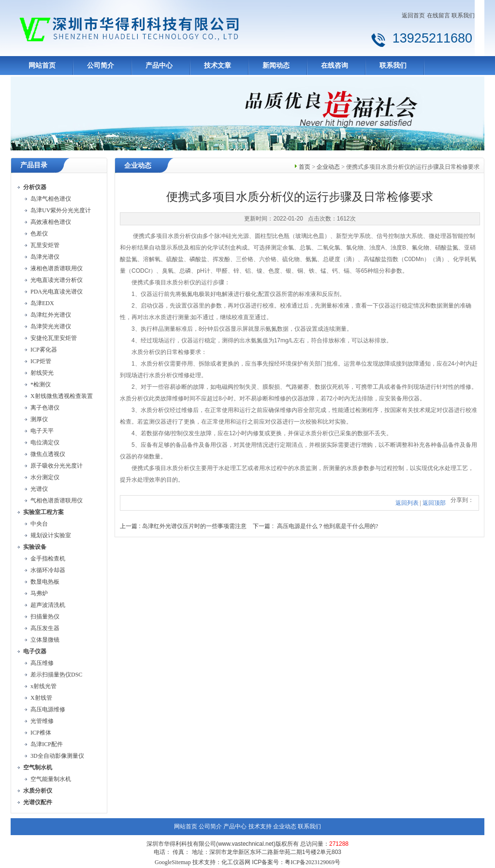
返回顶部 (434, 503)
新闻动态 (276, 66)
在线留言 (438, 15)
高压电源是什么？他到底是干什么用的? (328, 526)
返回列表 (407, 503)
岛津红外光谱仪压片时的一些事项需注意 (194, 526)
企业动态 (328, 167)
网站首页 (42, 66)
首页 (305, 167)
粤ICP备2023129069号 (313, 862)
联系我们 (463, 15)
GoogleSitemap (173, 862)
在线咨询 (335, 66)
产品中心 (159, 66)
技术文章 (218, 66)
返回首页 (413, 15)
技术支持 (260, 826)
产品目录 (34, 165)
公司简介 (101, 66)
